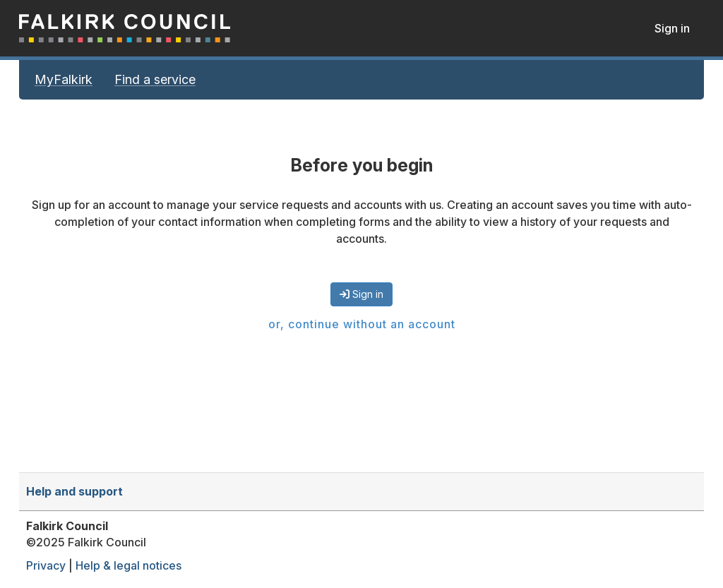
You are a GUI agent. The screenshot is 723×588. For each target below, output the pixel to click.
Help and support (74, 491)
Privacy (46, 565)
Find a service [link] (155, 79)
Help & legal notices (129, 565)
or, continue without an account (362, 324)
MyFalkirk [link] (64, 79)
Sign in (672, 28)
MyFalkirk (125, 28)
